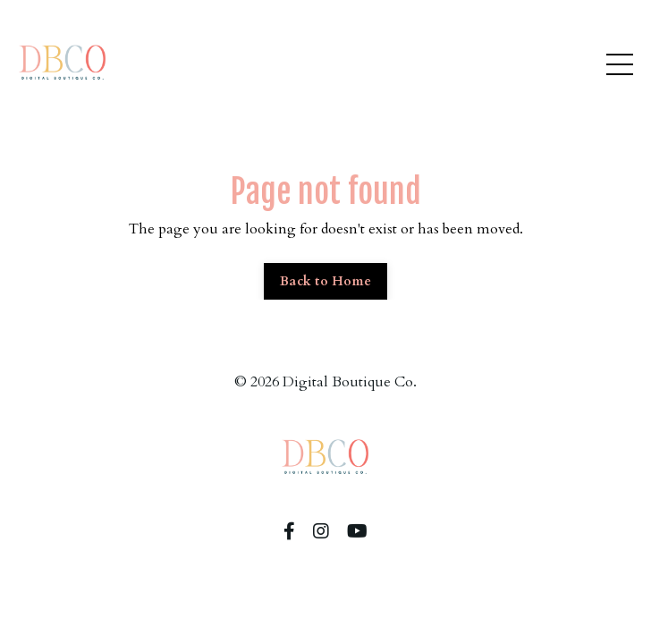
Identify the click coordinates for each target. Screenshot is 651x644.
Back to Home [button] (325, 281)
